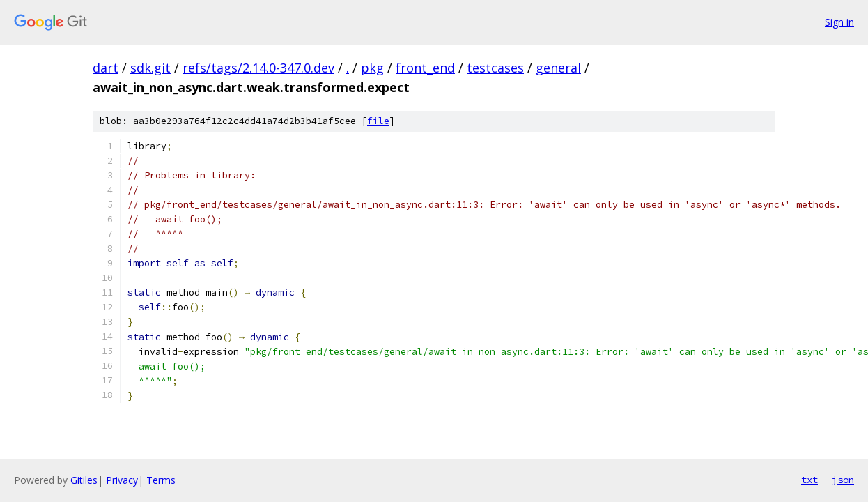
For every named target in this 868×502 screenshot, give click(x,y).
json (843, 480)
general (558, 68)
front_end (425, 68)
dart (106, 68)
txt (809, 480)
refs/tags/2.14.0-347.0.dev (258, 68)
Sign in (839, 22)
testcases (495, 68)
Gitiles (84, 480)
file (378, 121)
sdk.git (150, 68)
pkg (372, 68)
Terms (161, 480)
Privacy (122, 480)
